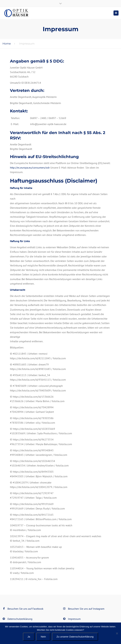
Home (7, 44)
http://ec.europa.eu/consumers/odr (30, 168)
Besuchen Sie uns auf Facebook (25, 609)
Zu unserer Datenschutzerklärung (75, 637)
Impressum (74, 619)
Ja (29, 637)
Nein (43, 637)
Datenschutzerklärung (20, 619)
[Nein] (117, 633)
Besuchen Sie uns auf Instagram (86, 609)
